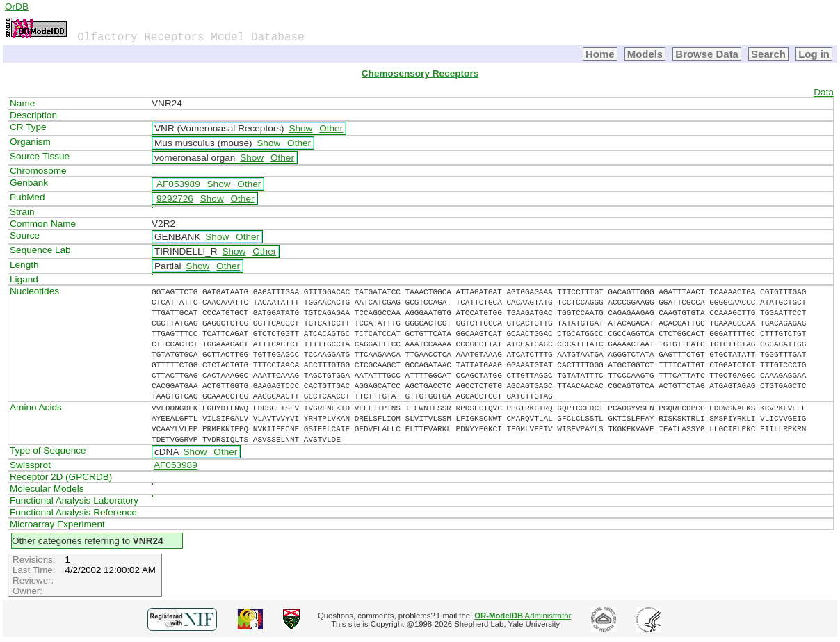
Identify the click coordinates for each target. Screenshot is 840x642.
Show (300, 128)
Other (331, 128)
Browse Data (707, 54)
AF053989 (178, 184)
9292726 (175, 199)
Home (600, 54)
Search (768, 54)
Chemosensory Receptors (420, 73)
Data (824, 92)
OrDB (17, 7)
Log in (814, 54)
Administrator (523, 616)
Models (645, 54)
